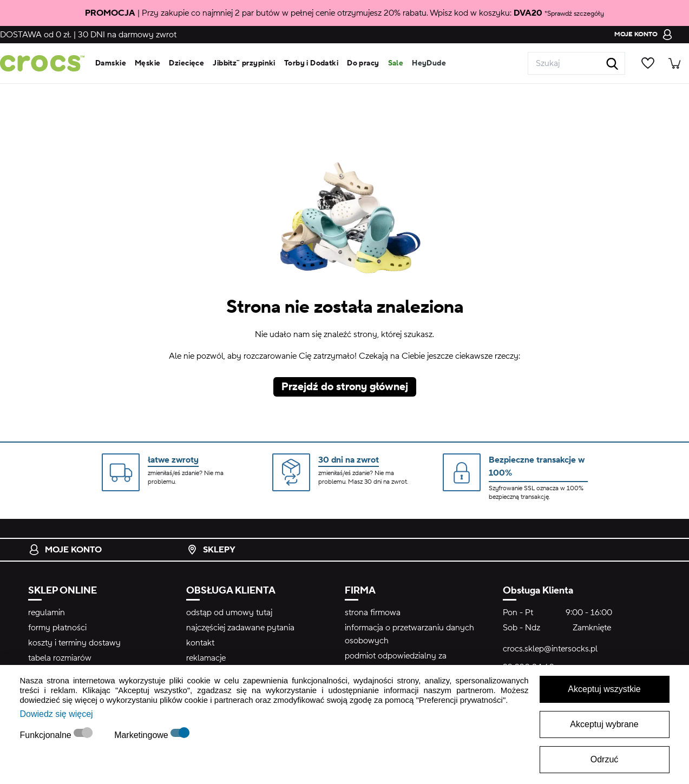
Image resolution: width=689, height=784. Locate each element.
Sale (396, 63)
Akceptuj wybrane (604, 724)
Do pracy (363, 63)
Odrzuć (605, 759)
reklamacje (206, 658)
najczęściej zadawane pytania (240, 628)
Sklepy (211, 550)
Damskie (111, 63)
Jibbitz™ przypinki (244, 63)
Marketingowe (142, 735)
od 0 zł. (36, 35)
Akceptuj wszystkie (604, 689)
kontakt (200, 643)
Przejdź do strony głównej (345, 387)
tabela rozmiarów (60, 658)
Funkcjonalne (47, 735)
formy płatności (57, 628)
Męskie (148, 63)
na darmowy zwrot (127, 35)
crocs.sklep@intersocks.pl (550, 649)
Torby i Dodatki (311, 63)
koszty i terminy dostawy (74, 643)
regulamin (47, 612)
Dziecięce (186, 63)
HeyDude (429, 63)
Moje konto (65, 550)
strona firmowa (373, 612)
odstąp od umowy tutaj (229, 612)
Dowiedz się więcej (57, 714)
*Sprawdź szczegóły (574, 14)
